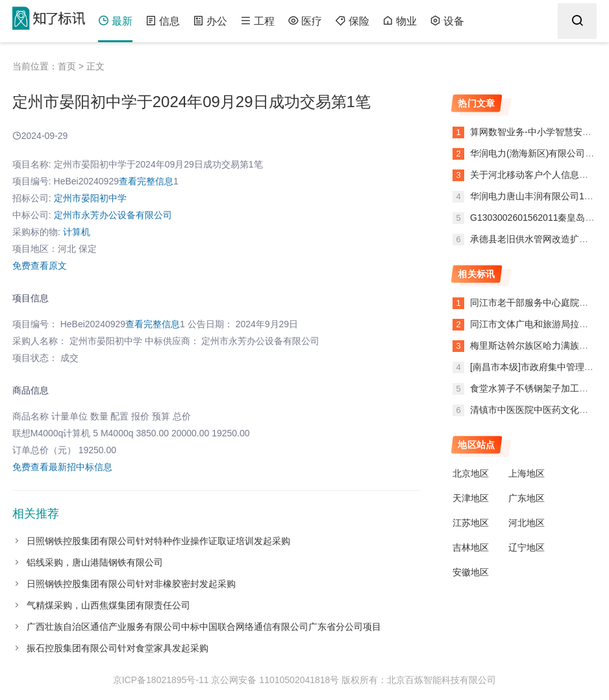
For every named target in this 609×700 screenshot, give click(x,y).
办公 (210, 21)
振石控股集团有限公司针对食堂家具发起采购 (118, 648)
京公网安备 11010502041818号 (275, 680)
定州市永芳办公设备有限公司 (113, 215)
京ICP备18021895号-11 (161, 680)
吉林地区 (471, 547)
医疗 (305, 21)
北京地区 (471, 473)
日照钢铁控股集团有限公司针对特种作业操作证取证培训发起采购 (158, 541)
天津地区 (471, 498)
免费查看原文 (40, 266)
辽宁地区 (527, 547)
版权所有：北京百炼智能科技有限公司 (419, 680)
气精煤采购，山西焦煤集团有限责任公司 (108, 605)
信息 (163, 21)
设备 (447, 21)
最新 (115, 21)
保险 (352, 21)
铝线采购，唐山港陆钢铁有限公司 (95, 562)
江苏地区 (471, 523)
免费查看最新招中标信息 (62, 467)
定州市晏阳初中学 (90, 198)
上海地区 (527, 473)
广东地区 (527, 498)
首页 (67, 66)
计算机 (77, 232)
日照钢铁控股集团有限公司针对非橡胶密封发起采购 (131, 584)
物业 (400, 21)
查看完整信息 (146, 181)
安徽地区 (471, 572)
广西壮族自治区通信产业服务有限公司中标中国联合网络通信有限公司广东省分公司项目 (204, 627)
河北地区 (527, 523)
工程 (257, 21)
